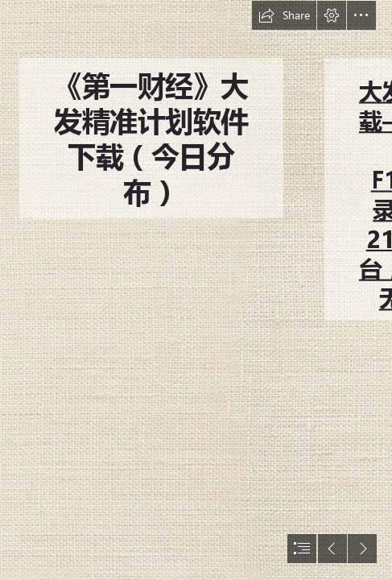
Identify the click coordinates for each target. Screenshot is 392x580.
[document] (196, 290)
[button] (284, 15)
